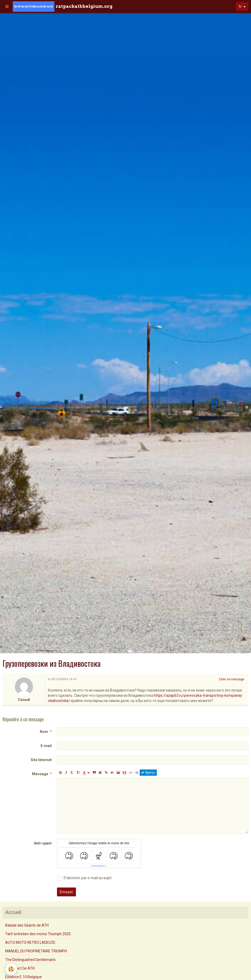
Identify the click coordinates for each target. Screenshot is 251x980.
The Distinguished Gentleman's (30, 960)
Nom (44, 732)
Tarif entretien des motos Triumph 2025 (38, 934)
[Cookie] (11, 969)
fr (240, 7)
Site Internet (41, 760)
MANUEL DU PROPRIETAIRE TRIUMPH (36, 951)
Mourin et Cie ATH (20, 968)
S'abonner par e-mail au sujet (84, 878)
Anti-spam (43, 843)
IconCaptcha (98, 866)
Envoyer (66, 892)
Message (40, 774)
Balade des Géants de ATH (27, 925)
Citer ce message (232, 679)
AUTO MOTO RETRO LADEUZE (30, 942)
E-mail (46, 746)
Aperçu (148, 773)
